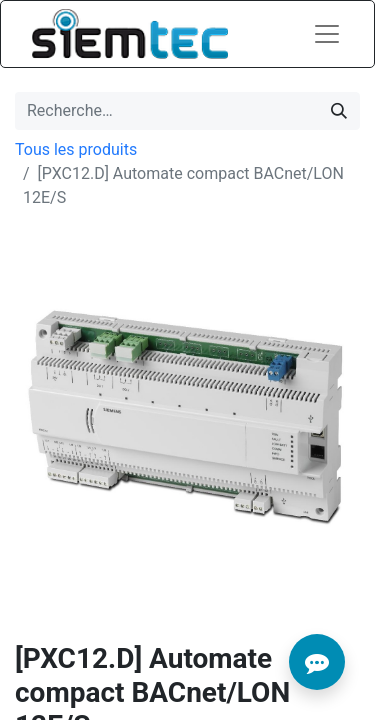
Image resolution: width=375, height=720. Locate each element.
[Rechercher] (339, 111)
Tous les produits (76, 149)
